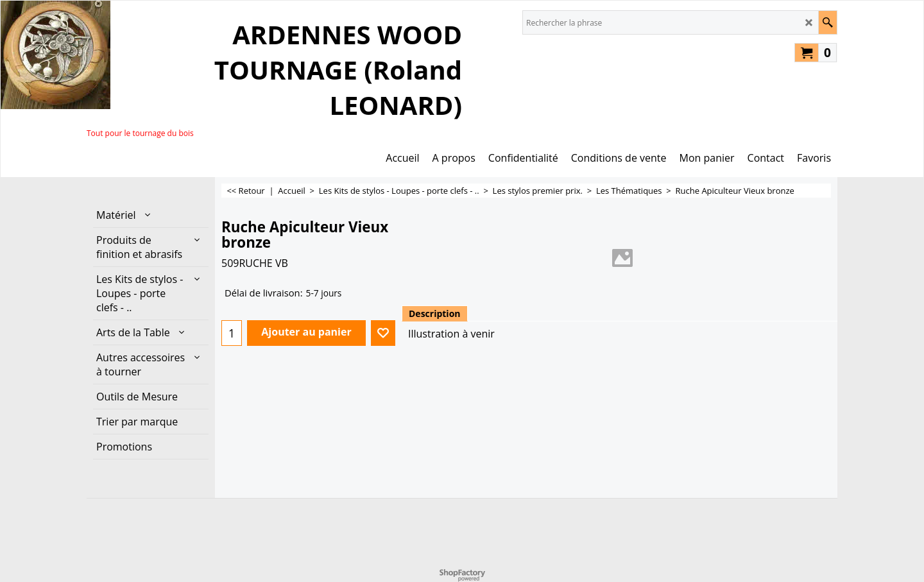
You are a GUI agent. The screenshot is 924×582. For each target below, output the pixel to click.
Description (435, 313)
